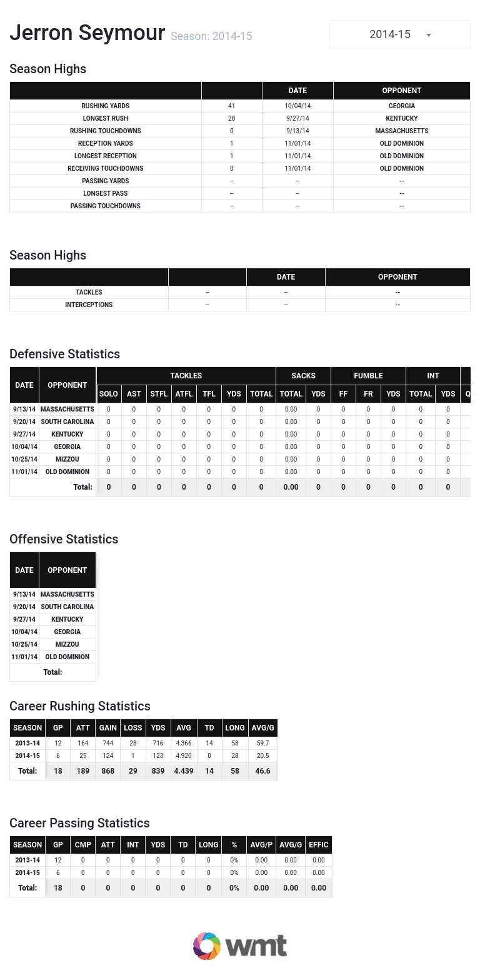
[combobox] (400, 34)
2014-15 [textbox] (390, 34)
